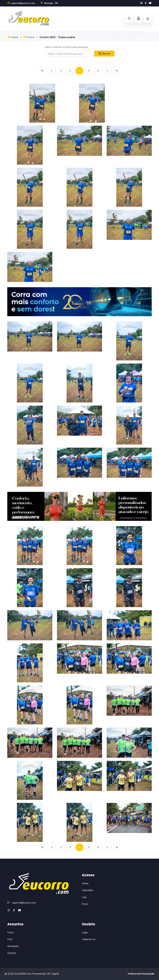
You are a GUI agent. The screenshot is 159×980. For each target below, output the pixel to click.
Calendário (88, 890)
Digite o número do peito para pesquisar (66, 47)
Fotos (29, 37)
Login (85, 932)
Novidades (13, 946)
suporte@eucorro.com (21, 3)
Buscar (104, 54)
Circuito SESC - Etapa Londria (57, 37)
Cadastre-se (89, 939)
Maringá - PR (49, 3)
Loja (84, 897)
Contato (12, 953)
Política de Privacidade (141, 974)
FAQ (10, 939)
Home (13, 37)
